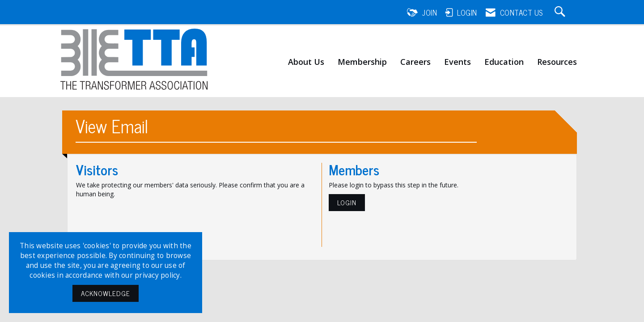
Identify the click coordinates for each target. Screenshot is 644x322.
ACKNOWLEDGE (106, 293)
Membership (362, 62)
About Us (306, 62)
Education (504, 62)
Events (458, 62)
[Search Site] (561, 13)
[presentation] (144, 220)
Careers (415, 62)
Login (347, 202)
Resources (557, 62)
